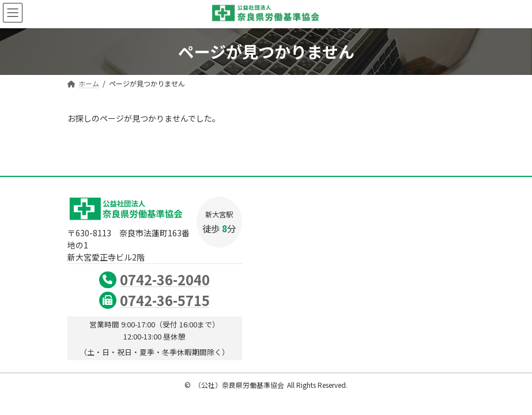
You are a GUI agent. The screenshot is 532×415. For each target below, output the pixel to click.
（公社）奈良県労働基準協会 (239, 385)
